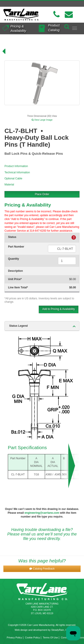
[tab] (42, 326)
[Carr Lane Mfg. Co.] (21, 15)
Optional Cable (13, 178)
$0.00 (73, 279)
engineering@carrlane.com (42, 513)
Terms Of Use (50, 637)
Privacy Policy (14, 637)
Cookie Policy (33, 637)
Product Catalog (54, 27)
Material (9, 185)
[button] (42, 569)
